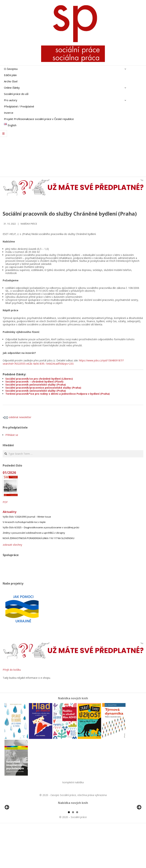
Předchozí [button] (7, 828)
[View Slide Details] (17, 829)
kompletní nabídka (73, 782)
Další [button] (139, 828)
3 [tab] (77, 853)
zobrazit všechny (12, 545)
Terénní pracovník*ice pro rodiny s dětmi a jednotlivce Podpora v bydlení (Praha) (58, 394)
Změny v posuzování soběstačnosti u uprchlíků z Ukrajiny (34, 533)
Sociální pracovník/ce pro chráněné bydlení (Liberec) (39, 379)
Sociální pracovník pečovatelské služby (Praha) (36, 385)
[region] (73, 829)
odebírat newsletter (17, 417)
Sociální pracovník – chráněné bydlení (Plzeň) (34, 382)
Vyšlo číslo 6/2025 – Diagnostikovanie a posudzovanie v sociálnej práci (41, 527)
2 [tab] (73, 853)
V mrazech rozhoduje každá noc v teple (24, 522)
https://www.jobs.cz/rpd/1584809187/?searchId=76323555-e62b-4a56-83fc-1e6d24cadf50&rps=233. (63, 362)
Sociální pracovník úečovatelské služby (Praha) (36, 391)
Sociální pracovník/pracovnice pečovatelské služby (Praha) (43, 388)
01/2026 (9, 473)
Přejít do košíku (12, 670)
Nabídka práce (29, 224)
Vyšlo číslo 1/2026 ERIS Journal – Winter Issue (27, 517)
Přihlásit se (12, 435)
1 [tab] (69, 853)
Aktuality (10, 512)
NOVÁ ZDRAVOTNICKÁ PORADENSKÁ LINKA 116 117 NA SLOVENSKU (39, 538)
